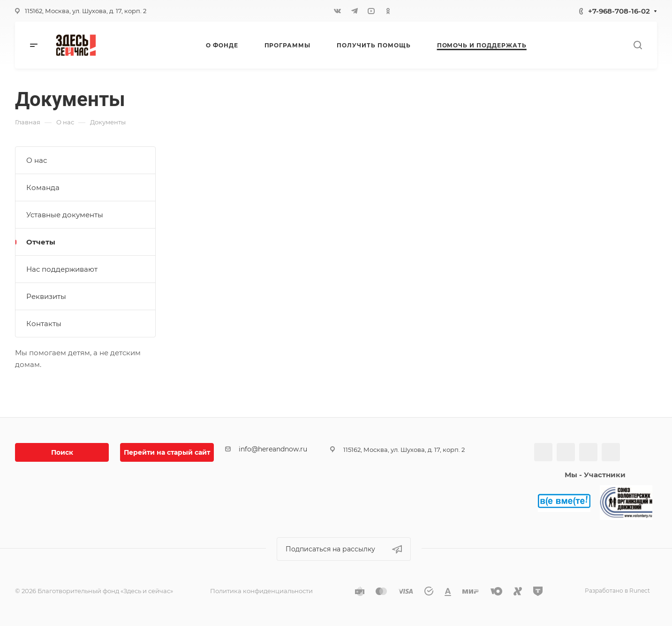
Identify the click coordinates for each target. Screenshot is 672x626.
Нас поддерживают (62, 269)
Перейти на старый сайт (167, 452)
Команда (43, 187)
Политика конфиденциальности (261, 591)
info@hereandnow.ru (273, 449)
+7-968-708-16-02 (619, 11)
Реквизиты (46, 296)
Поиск (62, 452)
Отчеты (41, 242)
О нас (37, 160)
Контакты (44, 324)
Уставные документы (65, 215)
